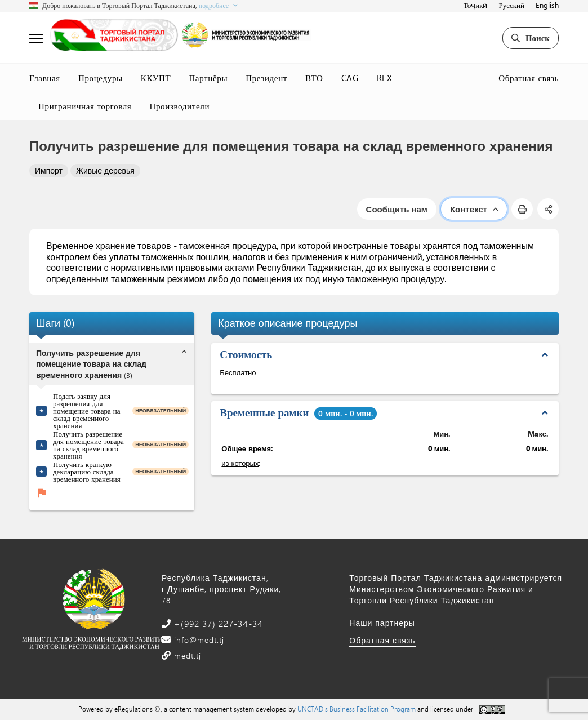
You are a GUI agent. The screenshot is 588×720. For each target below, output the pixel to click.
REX (385, 78)
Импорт (49, 170)
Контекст (474, 209)
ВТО (314, 78)
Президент (266, 78)
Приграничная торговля (85, 106)
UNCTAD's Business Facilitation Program (357, 709)
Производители (179, 106)
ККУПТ (156, 78)
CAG (350, 78)
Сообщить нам (397, 209)
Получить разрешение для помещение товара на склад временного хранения (88, 445)
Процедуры (101, 78)
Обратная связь (529, 78)
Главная (45, 78)
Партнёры (208, 78)
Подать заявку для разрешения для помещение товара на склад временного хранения (86, 410)
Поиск (531, 38)
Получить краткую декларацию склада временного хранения (87, 471)
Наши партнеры (382, 623)
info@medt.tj (198, 640)
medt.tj (186, 655)
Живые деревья (105, 170)
